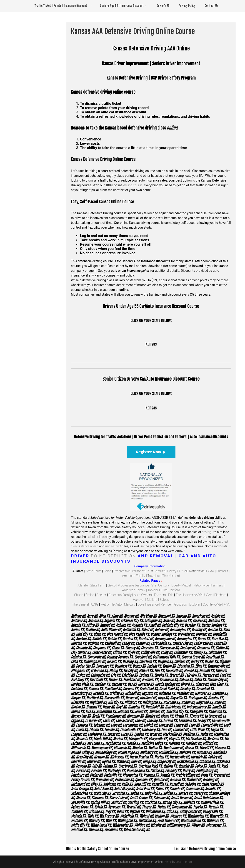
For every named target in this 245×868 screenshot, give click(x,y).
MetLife (152, 600)
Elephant (220, 595)
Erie (171, 595)
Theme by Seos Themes (177, 862)
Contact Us (211, 6)
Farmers (222, 571)
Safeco (164, 600)
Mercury (130, 604)
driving (207, 532)
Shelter (101, 595)
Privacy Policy (187, 6)
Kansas (151, 344)
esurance (138, 571)
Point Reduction (114, 556)
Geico (107, 571)
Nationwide (197, 571)
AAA (227, 604)
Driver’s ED (163, 6)
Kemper (166, 604)
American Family (134, 576)
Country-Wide (212, 604)
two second (113, 546)
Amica (90, 595)
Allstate (83, 585)
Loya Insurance (148, 604)
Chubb (79, 595)
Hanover (139, 600)
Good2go (181, 604)
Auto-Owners (143, 595)
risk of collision (97, 537)
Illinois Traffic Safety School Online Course (98, 849)
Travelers (154, 576)
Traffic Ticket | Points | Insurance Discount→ (62, 6)
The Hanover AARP (189, 595)
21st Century (156, 571)
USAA (210, 571)
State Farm (94, 571)
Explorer (195, 604)
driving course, (133, 185)
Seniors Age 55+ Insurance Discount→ (123, 6)
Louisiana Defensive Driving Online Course (205, 849)
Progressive (122, 571)
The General (81, 604)
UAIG (95, 604)
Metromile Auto (111, 604)
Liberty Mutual (177, 571)
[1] (216, 522)
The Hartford (171, 576)
